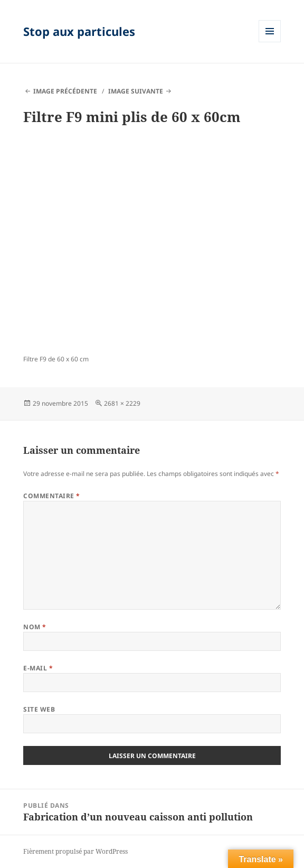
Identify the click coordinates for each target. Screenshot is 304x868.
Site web (39, 709)
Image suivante (136, 91)
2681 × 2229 (122, 403)
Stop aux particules (79, 31)
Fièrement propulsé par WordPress (75, 851)
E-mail (38, 668)
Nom (35, 627)
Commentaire (51, 496)
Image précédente (65, 91)
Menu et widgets (270, 42)
